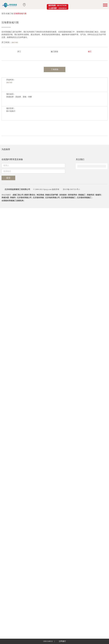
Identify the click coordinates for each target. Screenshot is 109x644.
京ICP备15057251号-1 (71, 625)
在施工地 (9, 14)
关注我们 (80, 580)
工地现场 (55, 176)
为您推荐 (6, 514)
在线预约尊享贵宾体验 (12, 580)
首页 (3, 14)
